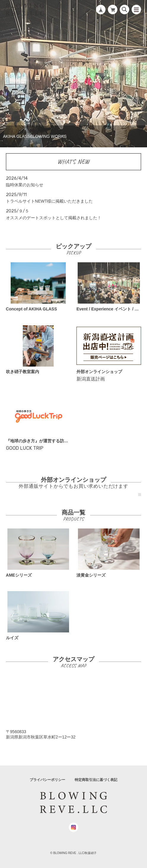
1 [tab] (140, 495)
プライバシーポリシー (47, 780)
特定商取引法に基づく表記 (96, 780)
